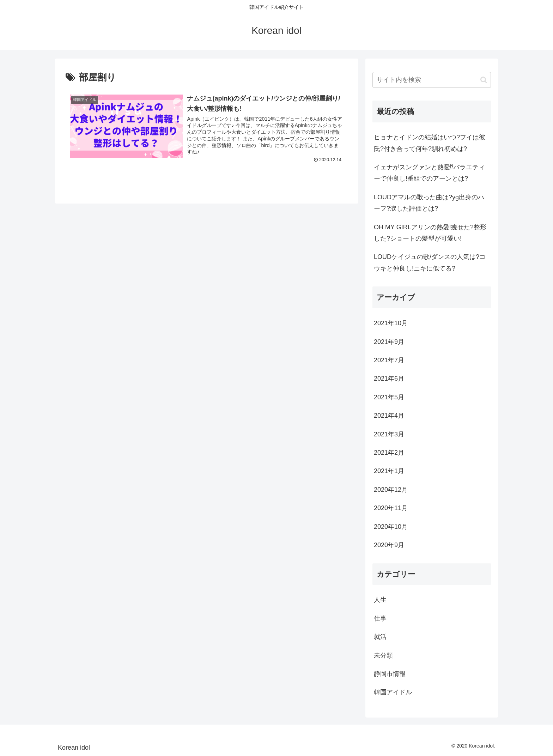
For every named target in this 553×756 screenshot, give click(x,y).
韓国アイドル (393, 692)
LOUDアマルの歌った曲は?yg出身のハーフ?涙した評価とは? (429, 203)
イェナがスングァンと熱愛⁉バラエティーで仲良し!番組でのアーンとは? (429, 173)
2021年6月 (389, 379)
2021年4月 (389, 416)
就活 (380, 637)
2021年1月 (389, 471)
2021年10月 (391, 323)
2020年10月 (391, 527)
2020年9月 (389, 545)
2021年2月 (389, 453)
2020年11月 (391, 508)
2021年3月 (389, 434)
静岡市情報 (390, 674)
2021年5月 (389, 397)
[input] (432, 80)
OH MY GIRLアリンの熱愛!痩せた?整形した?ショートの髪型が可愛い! (430, 233)
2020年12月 (391, 490)
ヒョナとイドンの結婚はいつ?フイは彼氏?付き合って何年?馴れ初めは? (430, 143)
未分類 (383, 655)
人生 (380, 600)
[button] (484, 80)
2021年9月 (389, 342)
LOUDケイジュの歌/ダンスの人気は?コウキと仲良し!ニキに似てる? (430, 262)
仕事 (380, 618)
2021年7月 (389, 360)
